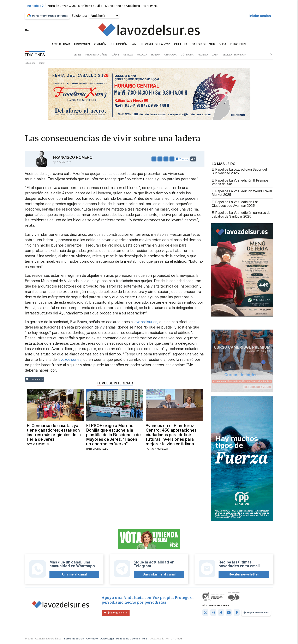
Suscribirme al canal (159, 575)
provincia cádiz (96, 55)
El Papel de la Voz (155, 45)
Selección (119, 45)
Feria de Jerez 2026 (61, 6)
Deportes (238, 45)
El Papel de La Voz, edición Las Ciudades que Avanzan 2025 (235, 204)
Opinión (100, 45)
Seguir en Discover (256, 613)
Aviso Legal (107, 639)
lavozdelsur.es (70, 360)
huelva (156, 55)
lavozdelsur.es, (146, 322)
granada (170, 55)
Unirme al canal (74, 575)
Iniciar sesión (260, 16)
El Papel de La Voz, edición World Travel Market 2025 (242, 193)
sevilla (128, 55)
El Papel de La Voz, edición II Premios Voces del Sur (240, 182)
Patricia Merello (38, 444)
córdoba (187, 55)
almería (203, 55)
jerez (78, 55)
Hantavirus (150, 6)
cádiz (115, 55)
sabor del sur (203, 45)
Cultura (181, 45)
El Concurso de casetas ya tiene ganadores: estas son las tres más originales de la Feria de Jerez (54, 433)
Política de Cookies (128, 639)
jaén (215, 55)
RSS (145, 639)
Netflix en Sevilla (90, 6)
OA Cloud (176, 639)
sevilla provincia (234, 55)
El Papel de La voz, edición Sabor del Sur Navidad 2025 (239, 172)
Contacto (92, 639)
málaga (142, 55)
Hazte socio (116, 613)
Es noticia (35, 6)
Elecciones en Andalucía (122, 6)
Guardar (182, 159)
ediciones (30, 63)
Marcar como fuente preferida (47, 16)
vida (223, 45)
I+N (134, 45)
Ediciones (82, 45)
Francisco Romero (73, 158)
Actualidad (61, 45)
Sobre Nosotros (74, 639)
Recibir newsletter (244, 575)
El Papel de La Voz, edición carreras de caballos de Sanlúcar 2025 (241, 215)
